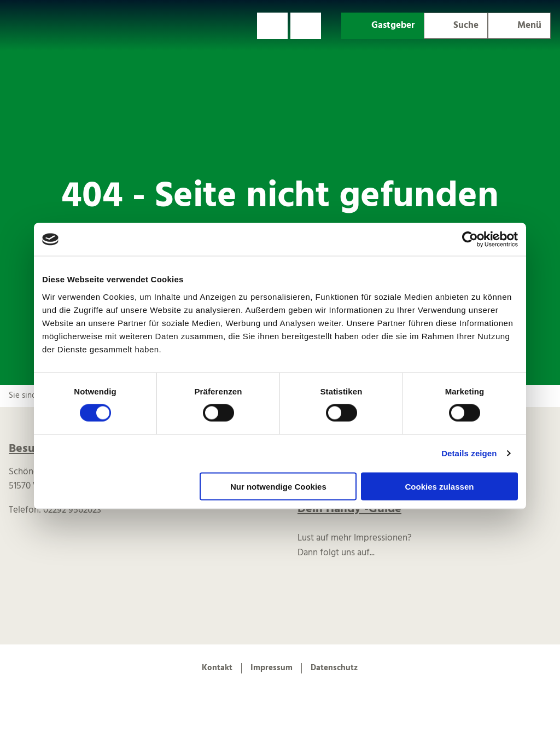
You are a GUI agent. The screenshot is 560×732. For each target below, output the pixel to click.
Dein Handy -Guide (349, 509)
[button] (272, 26)
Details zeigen (469, 453)
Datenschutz (334, 668)
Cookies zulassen (440, 486)
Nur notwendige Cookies (278, 486)
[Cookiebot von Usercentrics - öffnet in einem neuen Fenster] (470, 240)
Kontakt (217, 668)
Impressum (272, 668)
